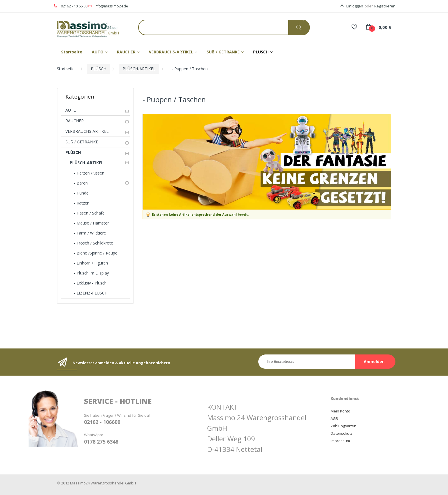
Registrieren (385, 6)
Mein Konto (340, 411)
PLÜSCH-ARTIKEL (139, 69)
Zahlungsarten (343, 426)
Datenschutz (342, 433)
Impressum (340, 441)
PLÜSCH (99, 69)
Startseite (66, 69)
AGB (334, 418)
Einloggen (355, 6)
